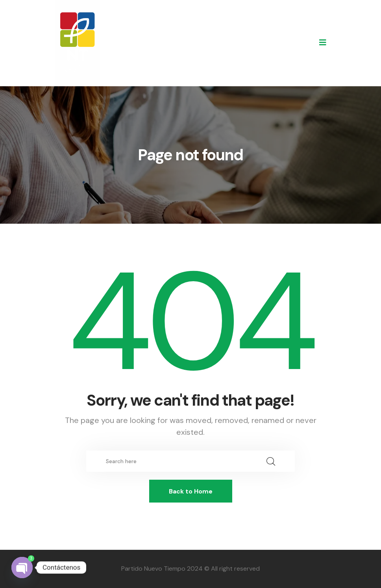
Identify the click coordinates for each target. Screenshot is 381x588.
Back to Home (191, 491)
